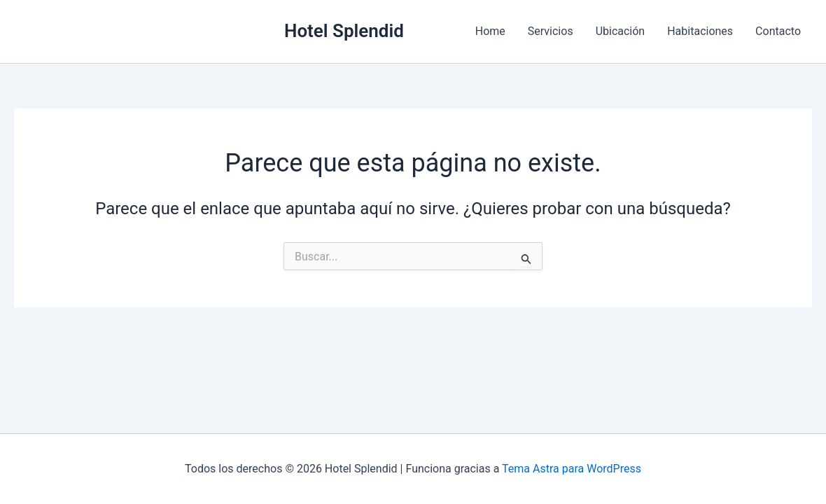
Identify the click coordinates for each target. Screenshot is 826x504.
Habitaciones (700, 31)
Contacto (778, 31)
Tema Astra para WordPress (572, 469)
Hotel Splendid (344, 31)
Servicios (551, 31)
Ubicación (621, 31)
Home (490, 31)
